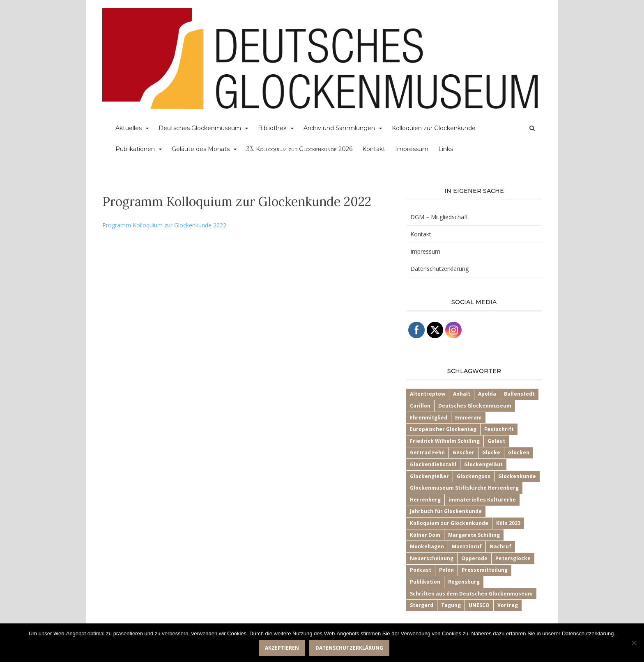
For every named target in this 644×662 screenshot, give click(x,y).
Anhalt (462, 394)
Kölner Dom (425, 535)
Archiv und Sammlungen (339, 128)
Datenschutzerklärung (439, 269)
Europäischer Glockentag (443, 429)
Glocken (519, 452)
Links (446, 149)
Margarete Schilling (474, 535)
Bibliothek (272, 128)
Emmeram (468, 418)
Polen (446, 570)
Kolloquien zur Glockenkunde (434, 128)
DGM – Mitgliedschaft (439, 217)
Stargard (422, 605)
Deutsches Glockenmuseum (200, 128)
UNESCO (479, 605)
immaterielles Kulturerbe (482, 500)
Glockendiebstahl (433, 464)
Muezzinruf (467, 546)
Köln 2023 (508, 523)
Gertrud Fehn (427, 452)
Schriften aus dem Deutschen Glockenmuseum (471, 594)
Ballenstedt (519, 394)
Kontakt (374, 149)
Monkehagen (427, 546)
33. (299, 149)
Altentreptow (428, 394)
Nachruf (500, 546)
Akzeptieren (282, 648)
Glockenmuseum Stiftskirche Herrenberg (464, 488)
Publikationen (135, 149)
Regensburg (464, 582)
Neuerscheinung (432, 558)
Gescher (463, 452)
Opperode (474, 558)
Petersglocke (513, 558)
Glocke (491, 452)
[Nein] (634, 643)
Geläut (496, 441)
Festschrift (499, 429)
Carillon (420, 406)
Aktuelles (129, 128)
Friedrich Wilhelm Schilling (445, 441)
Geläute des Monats (201, 149)
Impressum (412, 149)
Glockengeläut (483, 464)
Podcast (421, 570)
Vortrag (508, 605)
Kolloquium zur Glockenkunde (449, 523)
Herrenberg (425, 500)
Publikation (425, 582)
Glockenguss (474, 476)
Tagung (451, 605)
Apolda (487, 394)
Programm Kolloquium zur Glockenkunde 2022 (164, 225)
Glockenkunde (517, 476)
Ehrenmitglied (429, 418)
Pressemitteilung (485, 570)
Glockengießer (429, 476)
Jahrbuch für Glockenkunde (446, 511)
